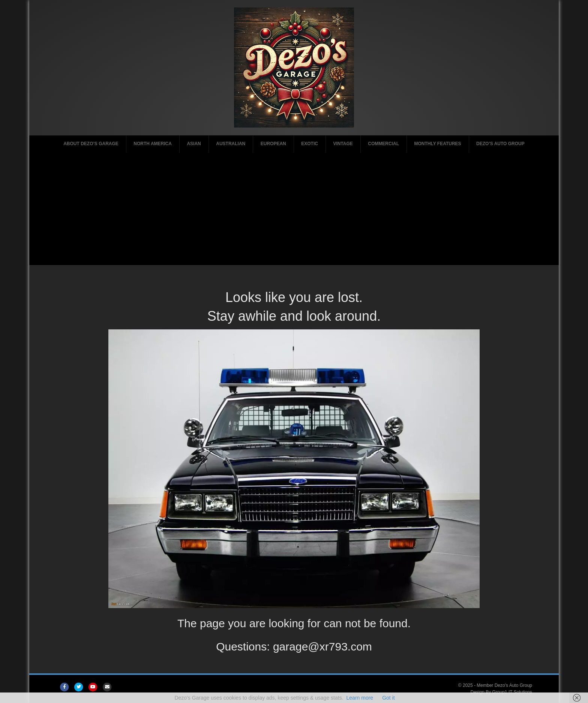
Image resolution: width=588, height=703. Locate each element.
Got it (388, 698)
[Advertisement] (294, 209)
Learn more (360, 698)
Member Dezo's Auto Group (504, 685)
